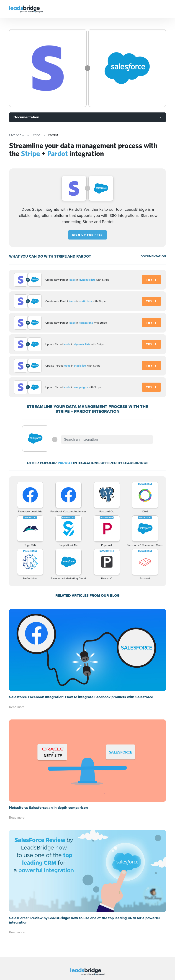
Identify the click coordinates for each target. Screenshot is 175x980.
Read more (17, 707)
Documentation (26, 117)
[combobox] (107, 439)
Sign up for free (87, 235)
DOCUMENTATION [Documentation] (153, 256)
